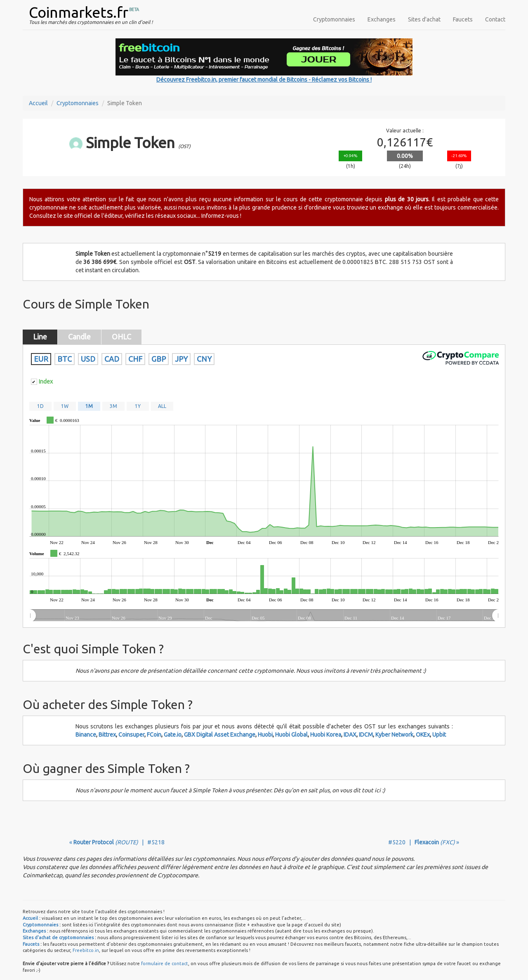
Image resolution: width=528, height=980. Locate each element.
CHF (135, 359)
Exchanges (382, 19)
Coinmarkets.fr (79, 12)
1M (89, 406)
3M (113, 406)
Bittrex (107, 735)
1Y (138, 406)
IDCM (366, 735)
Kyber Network (394, 735)
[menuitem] (264, 616)
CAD (112, 359)
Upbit (439, 735)
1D (40, 406)
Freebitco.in (86, 950)
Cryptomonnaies (334, 19)
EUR (41, 359)
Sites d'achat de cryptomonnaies (58, 938)
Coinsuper (131, 735)
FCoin (154, 735)
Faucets (463, 19)
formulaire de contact (165, 964)
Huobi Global (291, 735)
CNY (204, 359)
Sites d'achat (424, 19)
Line (40, 337)
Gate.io (173, 735)
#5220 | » (424, 842)
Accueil (38, 103)
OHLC (121, 337)
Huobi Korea (326, 735)
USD (88, 359)
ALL (162, 406)
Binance (86, 735)
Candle (79, 337)
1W (65, 406)
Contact (495, 19)
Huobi (265, 735)
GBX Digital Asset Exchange (220, 735)
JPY (181, 359)
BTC (65, 359)
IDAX (350, 735)
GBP (159, 359)
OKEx (423, 735)
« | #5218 (117, 842)
